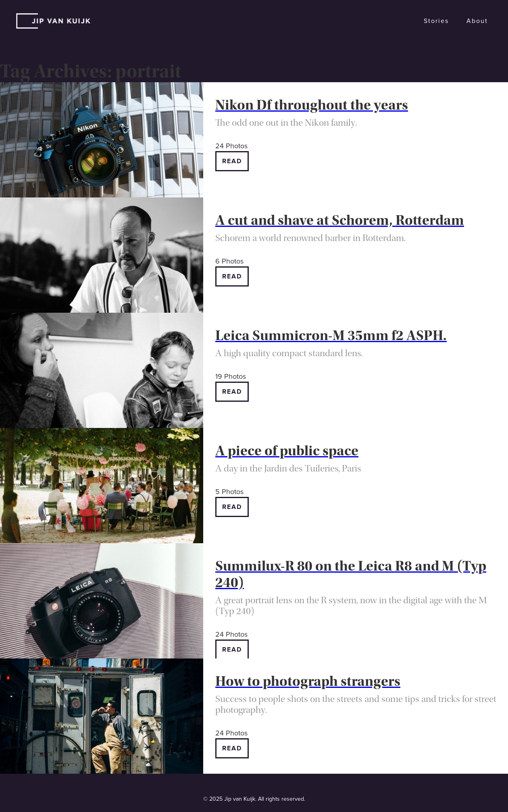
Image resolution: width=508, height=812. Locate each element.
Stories (436, 21)
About (477, 21)
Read (232, 161)
